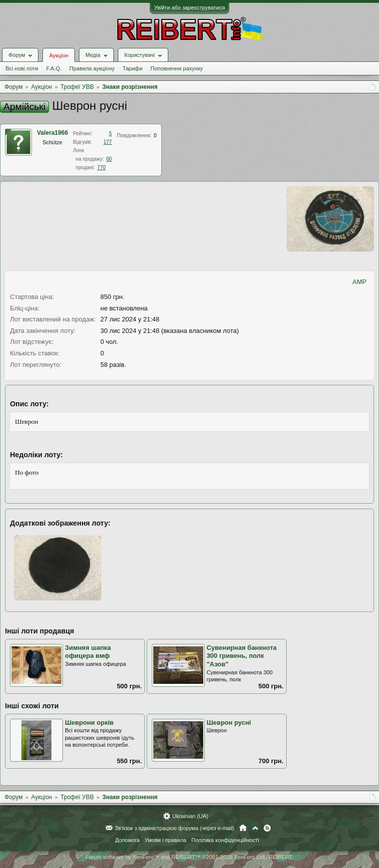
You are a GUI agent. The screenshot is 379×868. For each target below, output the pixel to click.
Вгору (255, 828)
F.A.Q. (54, 68)
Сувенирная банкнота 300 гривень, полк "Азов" (242, 656)
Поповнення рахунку (177, 68)
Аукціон (58, 55)
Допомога (127, 840)
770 (102, 167)
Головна (243, 828)
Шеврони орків (89, 723)
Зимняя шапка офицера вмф (88, 652)
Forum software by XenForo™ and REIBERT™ (189, 857)
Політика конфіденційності (225, 840)
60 (109, 159)
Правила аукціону (92, 68)
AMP (360, 282)
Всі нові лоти (22, 68)
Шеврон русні (229, 723)
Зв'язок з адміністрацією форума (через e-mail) (175, 828)
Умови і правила (166, 840)
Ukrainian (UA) (190, 816)
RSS (267, 828)
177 (108, 142)
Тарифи (133, 68)
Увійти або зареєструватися (190, 7)
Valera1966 (52, 133)
